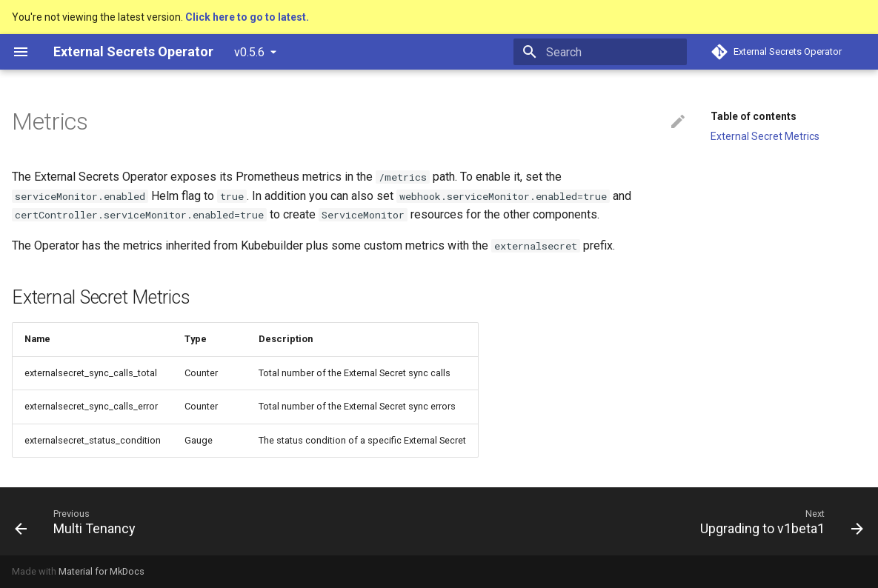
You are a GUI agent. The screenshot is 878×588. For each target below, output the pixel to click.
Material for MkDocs (102, 571)
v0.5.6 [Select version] (249, 52)
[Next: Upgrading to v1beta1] (778, 521)
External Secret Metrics (765, 136)
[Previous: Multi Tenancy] (79, 521)
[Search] (600, 52)
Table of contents (754, 116)
